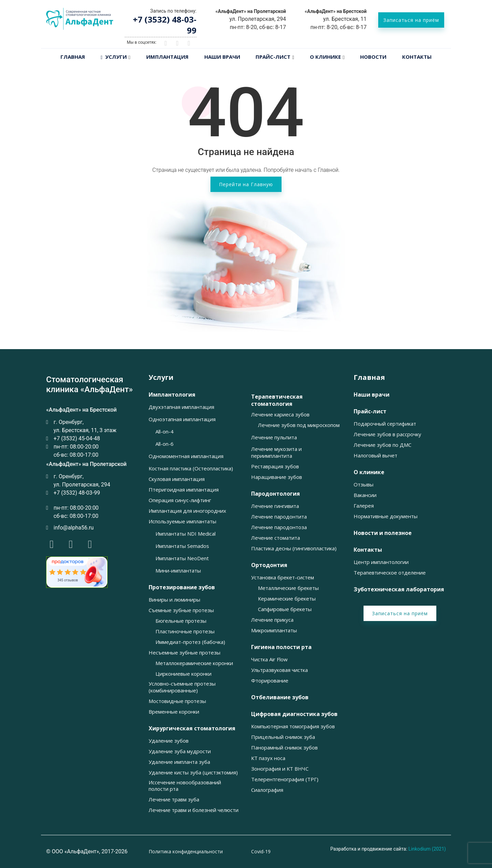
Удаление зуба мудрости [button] (180, 751)
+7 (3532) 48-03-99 (165, 25)
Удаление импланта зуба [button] (179, 762)
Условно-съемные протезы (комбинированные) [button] (182, 687)
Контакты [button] (368, 550)
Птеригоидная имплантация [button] (184, 490)
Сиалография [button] (267, 790)
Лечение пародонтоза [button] (279, 527)
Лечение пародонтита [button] (279, 517)
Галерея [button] (364, 506)
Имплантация (167, 57)
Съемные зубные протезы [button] (181, 610)
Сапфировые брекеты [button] (285, 609)
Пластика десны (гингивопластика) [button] (294, 548)
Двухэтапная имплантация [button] (181, 407)
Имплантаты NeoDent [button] (182, 558)
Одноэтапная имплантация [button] (182, 419)
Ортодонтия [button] (269, 565)
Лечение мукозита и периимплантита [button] (276, 452)
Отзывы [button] (364, 485)
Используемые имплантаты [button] (182, 521)
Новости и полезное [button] (383, 533)
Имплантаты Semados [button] (182, 546)
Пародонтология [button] (276, 494)
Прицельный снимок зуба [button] (283, 737)
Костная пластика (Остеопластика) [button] (191, 469)
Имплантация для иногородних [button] (187, 511)
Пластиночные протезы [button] (185, 631)
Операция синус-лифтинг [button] (180, 500)
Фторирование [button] (270, 681)
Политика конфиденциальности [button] (186, 852)
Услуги (114, 57)
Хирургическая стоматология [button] (192, 728)
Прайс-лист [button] (370, 411)
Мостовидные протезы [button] (177, 701)
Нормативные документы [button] (386, 516)
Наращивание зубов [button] (277, 477)
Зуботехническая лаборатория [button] (399, 589)
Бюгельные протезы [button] (181, 621)
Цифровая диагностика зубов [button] (294, 714)
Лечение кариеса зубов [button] (280, 415)
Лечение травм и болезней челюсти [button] (194, 810)
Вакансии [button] (365, 495)
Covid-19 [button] (261, 852)
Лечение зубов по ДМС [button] (382, 445)
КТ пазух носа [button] (268, 758)
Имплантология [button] (172, 395)
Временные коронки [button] (174, 712)
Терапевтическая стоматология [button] (277, 400)
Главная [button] (369, 377)
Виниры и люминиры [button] (174, 600)
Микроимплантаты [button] (274, 630)
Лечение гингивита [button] (275, 506)
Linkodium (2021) (427, 849)
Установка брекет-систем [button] (283, 577)
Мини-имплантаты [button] (178, 571)
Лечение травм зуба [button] (174, 800)
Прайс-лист (273, 57)
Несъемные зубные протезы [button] (184, 653)
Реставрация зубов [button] (275, 466)
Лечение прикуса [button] (272, 620)
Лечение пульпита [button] (274, 437)
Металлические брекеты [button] (288, 588)
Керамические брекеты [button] (287, 599)
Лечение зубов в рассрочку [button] (387, 434)
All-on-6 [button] (165, 444)
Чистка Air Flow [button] (269, 659)
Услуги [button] (161, 377)
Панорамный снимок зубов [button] (284, 748)
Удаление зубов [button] (169, 741)
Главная (73, 57)
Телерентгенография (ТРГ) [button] (285, 779)
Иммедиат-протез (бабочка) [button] (190, 642)
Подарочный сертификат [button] (385, 424)
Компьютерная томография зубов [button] (293, 726)
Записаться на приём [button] (411, 20)
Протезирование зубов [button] (182, 587)
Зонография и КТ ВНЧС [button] (280, 769)
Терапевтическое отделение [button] (390, 573)
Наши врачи (222, 57)
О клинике (325, 57)
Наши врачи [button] (372, 395)
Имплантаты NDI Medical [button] (186, 534)
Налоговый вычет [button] (375, 456)
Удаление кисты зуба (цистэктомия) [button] (193, 773)
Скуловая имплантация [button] (177, 479)
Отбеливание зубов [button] (280, 697)
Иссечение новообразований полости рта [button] (185, 786)
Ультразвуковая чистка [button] (279, 670)
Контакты (417, 57)
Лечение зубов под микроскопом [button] (299, 425)
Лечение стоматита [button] (276, 538)
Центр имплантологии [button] (381, 562)
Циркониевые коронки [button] (183, 674)
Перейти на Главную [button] (246, 184)
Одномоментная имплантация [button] (186, 456)
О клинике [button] (369, 472)
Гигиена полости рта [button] (281, 647)
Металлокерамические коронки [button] (194, 663)
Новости (373, 57)
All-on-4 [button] (165, 432)
